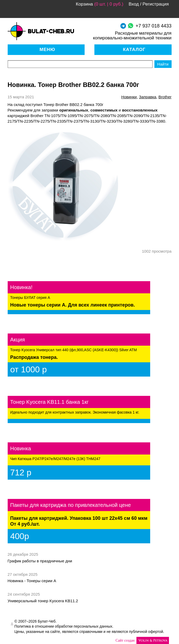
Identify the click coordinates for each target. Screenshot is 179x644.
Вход (134, 4)
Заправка (148, 97)
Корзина (84, 4)
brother (165, 97)
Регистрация (156, 4)
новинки (129, 97)
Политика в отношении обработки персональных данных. (64, 626)
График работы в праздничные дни (40, 561)
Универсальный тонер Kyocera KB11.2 (43, 601)
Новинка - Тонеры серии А (32, 581)
